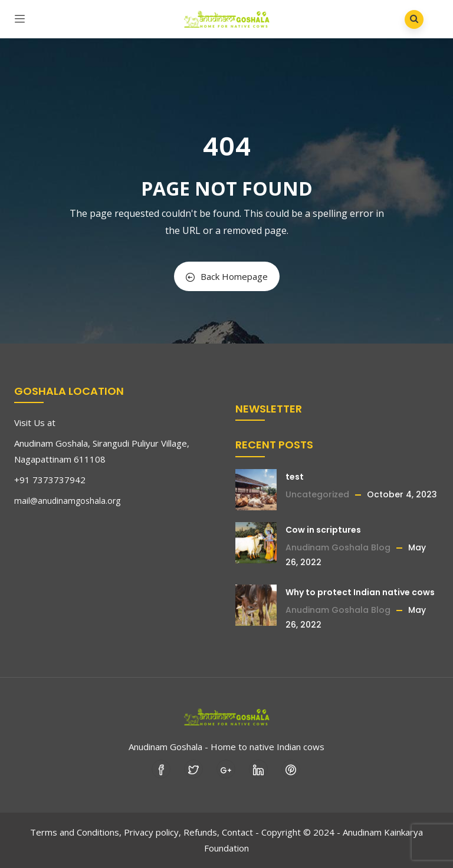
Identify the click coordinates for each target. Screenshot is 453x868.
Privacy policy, (152, 832)
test (295, 477)
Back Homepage (227, 276)
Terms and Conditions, (76, 832)
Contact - (240, 832)
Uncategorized (317, 494)
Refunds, (201, 832)
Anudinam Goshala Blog (338, 547)
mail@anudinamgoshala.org (67, 501)
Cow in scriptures (323, 530)
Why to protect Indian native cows (360, 592)
